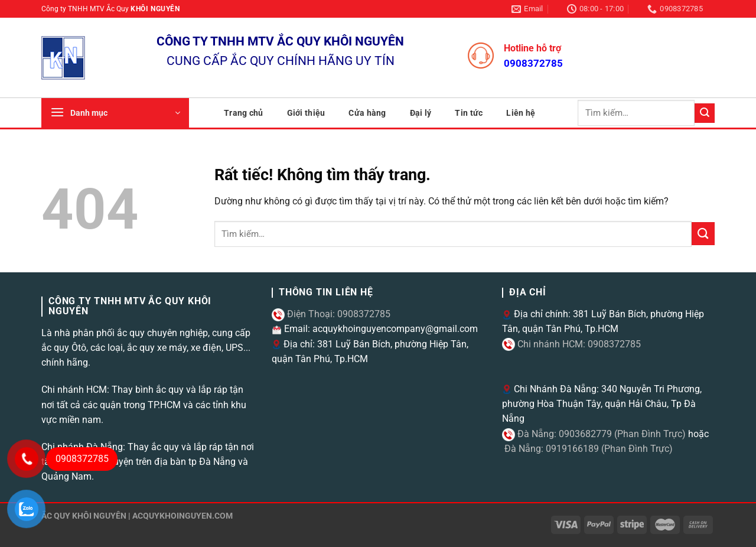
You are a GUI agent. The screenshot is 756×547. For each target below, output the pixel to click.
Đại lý (421, 113)
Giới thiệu (306, 113)
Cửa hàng (367, 113)
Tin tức (469, 113)
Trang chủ (244, 113)
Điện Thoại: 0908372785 (338, 314)
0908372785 (533, 63)
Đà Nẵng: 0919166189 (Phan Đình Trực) (587, 449)
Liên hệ (521, 113)
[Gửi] (705, 113)
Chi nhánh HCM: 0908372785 (578, 344)
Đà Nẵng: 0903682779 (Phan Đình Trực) (600, 434)
